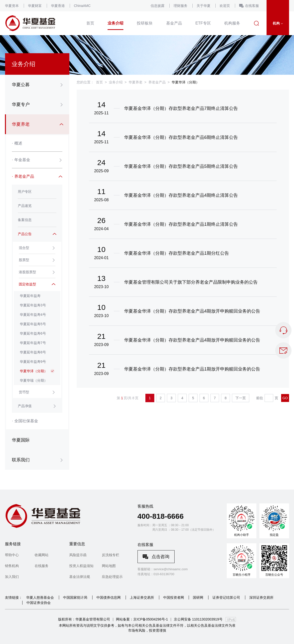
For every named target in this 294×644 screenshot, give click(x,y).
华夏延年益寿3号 (33, 305)
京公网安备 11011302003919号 (198, 619)
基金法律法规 (80, 577)
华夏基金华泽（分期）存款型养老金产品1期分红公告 (177, 253)
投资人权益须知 (81, 566)
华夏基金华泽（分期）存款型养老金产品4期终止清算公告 (181, 195)
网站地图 (109, 566)
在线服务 (42, 566)
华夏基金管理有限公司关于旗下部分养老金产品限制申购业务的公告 (191, 282)
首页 (90, 23)
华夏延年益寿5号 (33, 324)
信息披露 (158, 6)
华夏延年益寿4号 (33, 315)
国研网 (198, 597)
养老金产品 (157, 82)
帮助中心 (12, 555)
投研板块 (145, 23)
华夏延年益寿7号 (33, 343)
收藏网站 (42, 555)
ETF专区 (203, 23)
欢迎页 (225, 6)
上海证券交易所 (142, 597)
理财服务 (181, 6)
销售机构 (12, 566)
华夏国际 (21, 440)
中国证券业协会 (39, 603)
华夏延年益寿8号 (33, 352)
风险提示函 (78, 555)
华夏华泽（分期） (34, 371)
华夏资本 (12, 6)
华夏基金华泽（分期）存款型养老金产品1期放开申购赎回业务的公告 (192, 369)
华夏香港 (58, 6)
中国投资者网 (174, 597)
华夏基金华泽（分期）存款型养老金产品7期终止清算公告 (181, 108)
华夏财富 (35, 6)
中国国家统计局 (75, 597)
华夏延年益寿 (30, 296)
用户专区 (25, 192)
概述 (17, 143)
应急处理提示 (112, 577)
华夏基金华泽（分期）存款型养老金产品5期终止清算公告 (181, 166)
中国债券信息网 (109, 597)
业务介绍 (115, 23)
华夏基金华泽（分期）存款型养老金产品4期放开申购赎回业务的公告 (192, 311)
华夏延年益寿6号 (33, 333)
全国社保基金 (25, 421)
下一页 (241, 398)
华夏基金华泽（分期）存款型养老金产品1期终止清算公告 (181, 224)
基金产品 (174, 23)
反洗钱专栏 (111, 555)
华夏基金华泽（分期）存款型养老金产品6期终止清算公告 (181, 137)
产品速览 (25, 206)
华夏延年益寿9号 (33, 362)
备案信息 (25, 220)
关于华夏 (204, 6)
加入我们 (12, 577)
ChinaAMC (82, 6)
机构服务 (232, 23)
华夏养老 (136, 82)
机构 (278, 23)
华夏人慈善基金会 (40, 597)
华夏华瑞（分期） (34, 380)
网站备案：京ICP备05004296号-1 (142, 619)
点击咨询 (160, 557)
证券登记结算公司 (226, 597)
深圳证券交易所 (261, 597)
